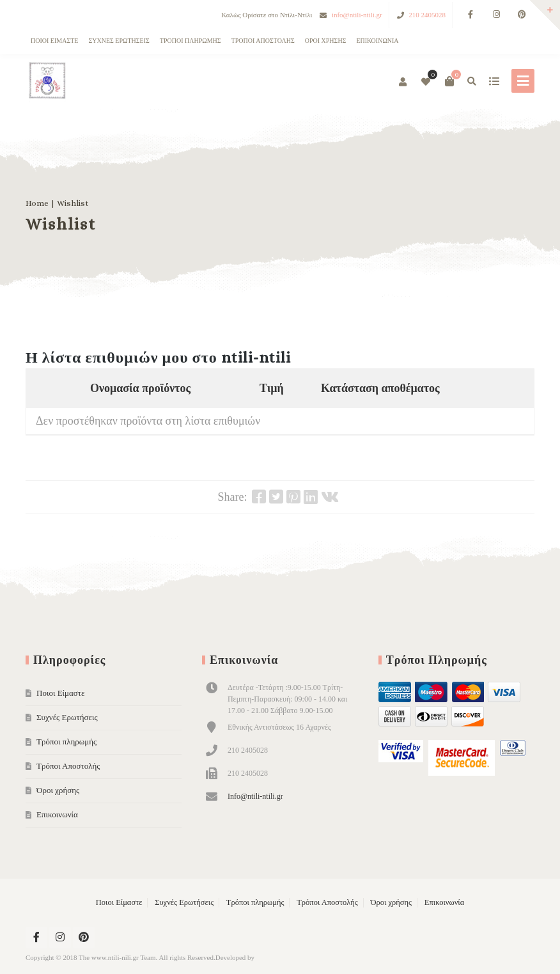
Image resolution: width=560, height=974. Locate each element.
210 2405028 (427, 15)
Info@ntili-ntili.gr (255, 796)
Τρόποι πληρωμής (191, 41)
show (494, 81)
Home (37, 203)
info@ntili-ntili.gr (357, 15)
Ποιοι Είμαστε (54, 41)
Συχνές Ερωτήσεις (119, 41)
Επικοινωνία (377, 41)
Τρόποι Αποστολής (263, 41)
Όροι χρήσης (326, 41)
